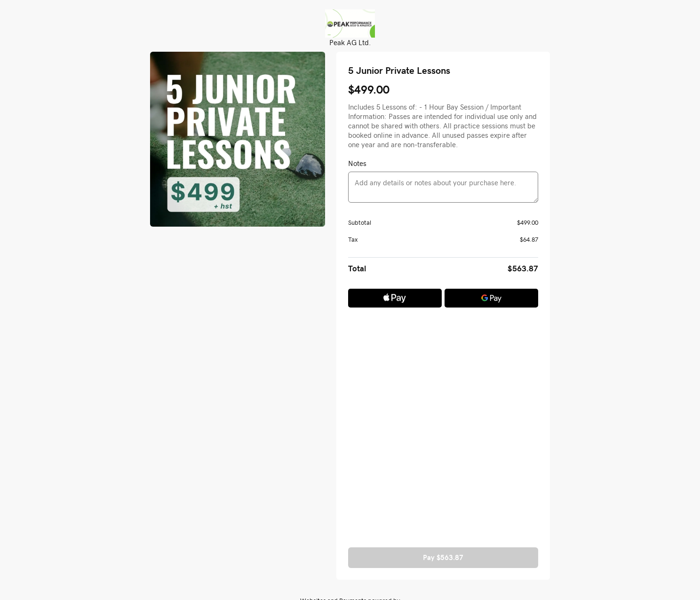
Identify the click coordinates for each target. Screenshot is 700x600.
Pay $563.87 (443, 557)
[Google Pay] (491, 298)
